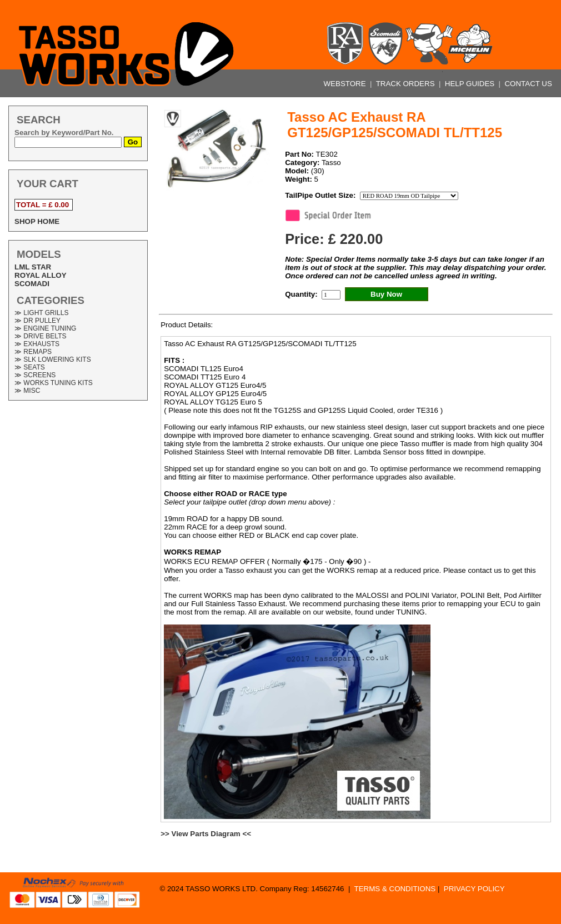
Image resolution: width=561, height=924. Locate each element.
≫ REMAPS (33, 352)
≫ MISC (27, 391)
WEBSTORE (346, 84)
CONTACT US (528, 84)
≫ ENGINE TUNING (45, 328)
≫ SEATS (30, 367)
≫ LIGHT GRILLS (41, 313)
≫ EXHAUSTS (37, 344)
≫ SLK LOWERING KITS (53, 359)
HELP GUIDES (471, 84)
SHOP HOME (37, 221)
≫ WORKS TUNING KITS (54, 383)
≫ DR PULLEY (37, 321)
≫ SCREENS (35, 375)
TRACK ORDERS (407, 84)
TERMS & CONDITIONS (395, 889)
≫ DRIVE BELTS (40, 336)
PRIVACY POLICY (474, 889)
